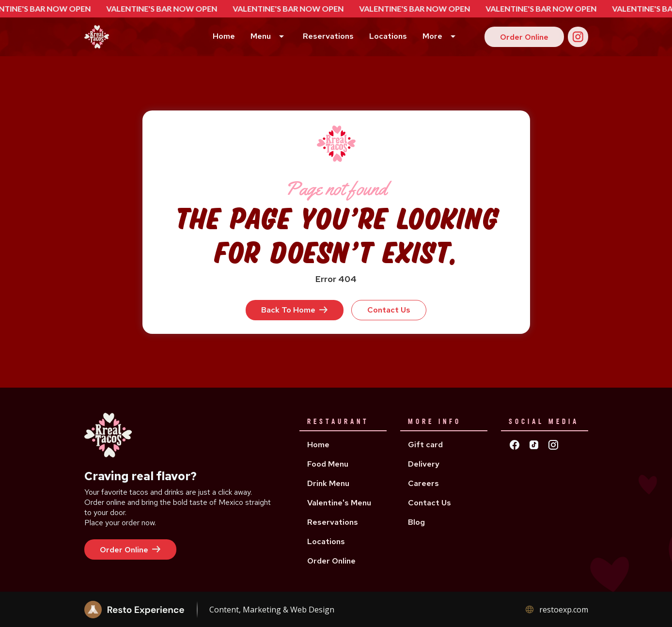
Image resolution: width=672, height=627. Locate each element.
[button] (269, 37)
